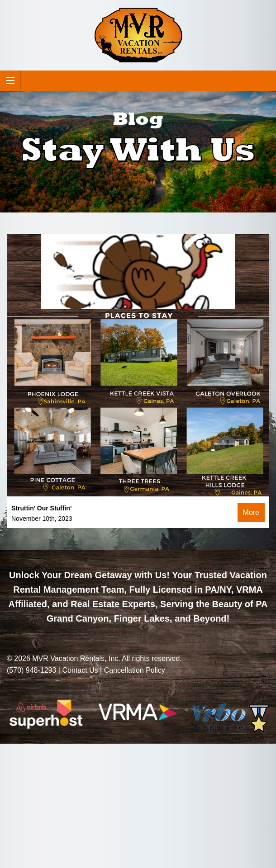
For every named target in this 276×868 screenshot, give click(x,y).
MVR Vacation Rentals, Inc (75, 658)
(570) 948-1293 (31, 670)
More (251, 512)
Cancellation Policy (135, 670)
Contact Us (80, 670)
